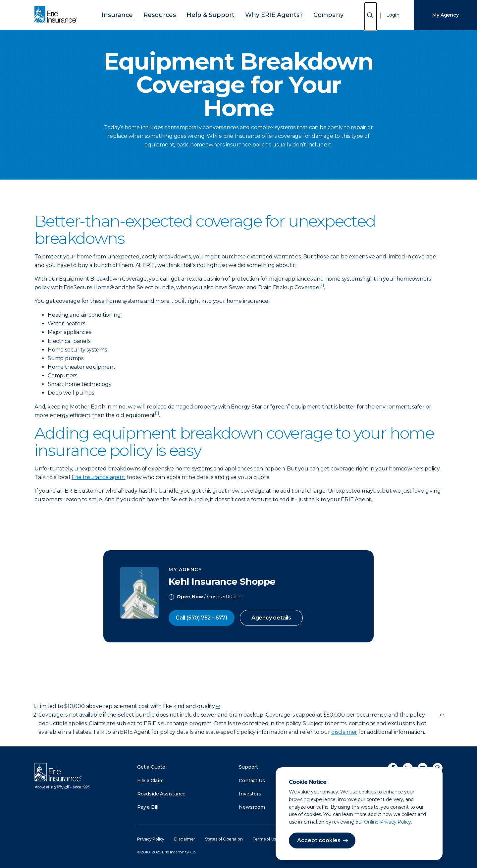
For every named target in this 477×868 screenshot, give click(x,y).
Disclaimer (185, 839)
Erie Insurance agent (99, 477)
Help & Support (213, 14)
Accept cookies (319, 840)
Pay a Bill (148, 807)
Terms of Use (265, 839)
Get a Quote (151, 767)
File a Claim (150, 781)
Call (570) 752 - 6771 (202, 618)
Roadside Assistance (161, 794)
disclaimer (344, 732)
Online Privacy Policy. (388, 822)
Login (393, 15)
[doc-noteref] (322, 287)
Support (248, 767)
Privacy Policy (151, 839)
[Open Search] (371, 16)
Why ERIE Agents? (265, 14)
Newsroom (252, 807)
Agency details (271, 618)
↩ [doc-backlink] (218, 706)
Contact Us (252, 781)
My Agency (445, 15)
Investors (250, 794)
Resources (171, 14)
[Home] (57, 15)
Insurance (136, 14)
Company (310, 14)
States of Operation (224, 839)
